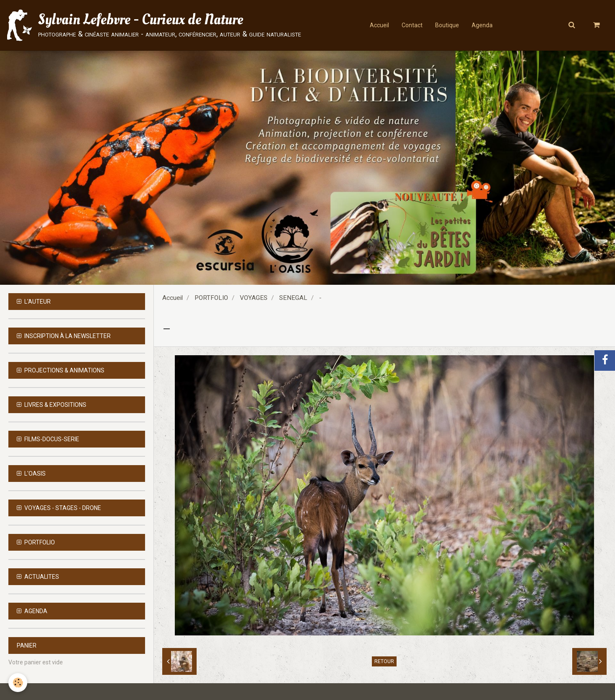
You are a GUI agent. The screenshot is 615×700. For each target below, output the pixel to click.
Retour (384, 661)
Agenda (482, 25)
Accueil (379, 25)
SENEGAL (293, 298)
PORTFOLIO (211, 298)
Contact (412, 25)
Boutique (447, 25)
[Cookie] (18, 683)
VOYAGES (254, 298)
